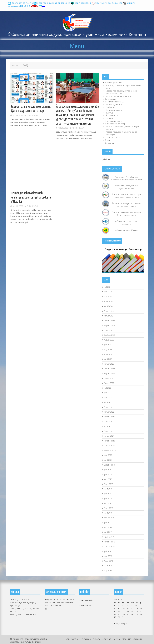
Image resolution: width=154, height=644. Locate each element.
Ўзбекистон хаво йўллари (126, 230)
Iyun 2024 (108, 292)
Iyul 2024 (108, 287)
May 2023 (108, 349)
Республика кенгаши (115, 102)
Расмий (117, 639)
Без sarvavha (87, 600)
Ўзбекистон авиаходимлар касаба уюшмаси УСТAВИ (121, 92)
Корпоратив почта (21, 3)
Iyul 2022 (108, 388)
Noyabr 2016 (109, 542)
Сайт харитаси (81, 3)
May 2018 (108, 503)
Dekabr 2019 (109, 465)
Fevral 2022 (109, 407)
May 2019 (108, 479)
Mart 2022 (108, 402)
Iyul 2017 (108, 522)
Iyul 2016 (108, 551)
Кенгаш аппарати (114, 110)
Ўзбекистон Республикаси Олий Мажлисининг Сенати (126, 205)
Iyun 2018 (108, 498)
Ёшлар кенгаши (113, 115)
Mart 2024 (108, 306)
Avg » (124, 623)
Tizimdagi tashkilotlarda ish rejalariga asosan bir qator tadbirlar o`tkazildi (31, 197)
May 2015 (108, 570)
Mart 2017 (108, 532)
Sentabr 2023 (110, 335)
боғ (47, 609)
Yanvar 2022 (109, 412)
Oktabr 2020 (109, 445)
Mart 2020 (108, 460)
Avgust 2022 (109, 383)
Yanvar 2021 (109, 436)
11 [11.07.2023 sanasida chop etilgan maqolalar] (128, 608)
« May (117, 623)
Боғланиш (110, 143)
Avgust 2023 (109, 340)
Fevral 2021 (109, 431)
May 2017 (108, 527)
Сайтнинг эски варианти (108, 3)
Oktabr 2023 (109, 330)
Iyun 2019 (108, 474)
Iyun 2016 (108, 556)
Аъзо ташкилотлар (113, 121)
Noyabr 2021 (109, 417)
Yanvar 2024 (109, 316)
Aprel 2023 (108, 354)
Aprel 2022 (108, 397)
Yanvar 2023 (109, 364)
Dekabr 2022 (109, 369)
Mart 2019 (108, 489)
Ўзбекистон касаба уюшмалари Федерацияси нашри (126, 214)
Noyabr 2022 (109, 373)
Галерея (109, 140)
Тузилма (110, 113)
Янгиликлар (33, 115)
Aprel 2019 (108, 484)
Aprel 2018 (108, 508)
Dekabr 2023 (109, 321)
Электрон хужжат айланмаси (52, 3)
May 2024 (108, 297)
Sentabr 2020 (110, 450)
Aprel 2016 (108, 561)
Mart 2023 (108, 359)
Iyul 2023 (108, 345)
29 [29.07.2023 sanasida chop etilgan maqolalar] (115, 617)
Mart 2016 (108, 566)
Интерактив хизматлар (115, 124)
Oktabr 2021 (109, 421)
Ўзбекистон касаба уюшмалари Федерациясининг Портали (126, 196)
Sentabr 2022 (110, 378)
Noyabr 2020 (109, 441)
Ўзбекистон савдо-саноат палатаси (126, 223)
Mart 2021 (108, 426)
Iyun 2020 (108, 455)
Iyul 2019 (108, 470)
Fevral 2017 (109, 537)
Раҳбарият (111, 107)
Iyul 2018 (108, 494)
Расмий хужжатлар (114, 83)
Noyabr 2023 (109, 325)
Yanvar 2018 (109, 518)
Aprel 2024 (108, 301)
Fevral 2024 (109, 311)
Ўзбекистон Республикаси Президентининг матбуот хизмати (126, 178)
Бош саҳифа (72, 639)
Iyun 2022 (108, 393)
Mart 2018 (108, 513)
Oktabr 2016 (109, 546)
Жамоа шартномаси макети (118, 96)
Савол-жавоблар (114, 137)
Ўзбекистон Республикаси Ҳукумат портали (127, 187)
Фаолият (110, 118)
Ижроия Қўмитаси (114, 105)
